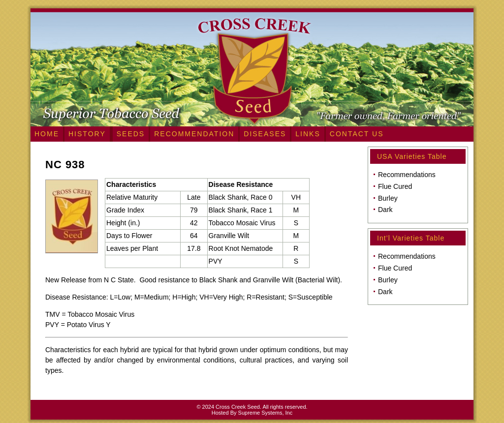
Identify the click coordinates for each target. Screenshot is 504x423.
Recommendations (407, 175)
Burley (388, 198)
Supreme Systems (260, 413)
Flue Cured (395, 186)
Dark (385, 210)
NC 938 (65, 165)
